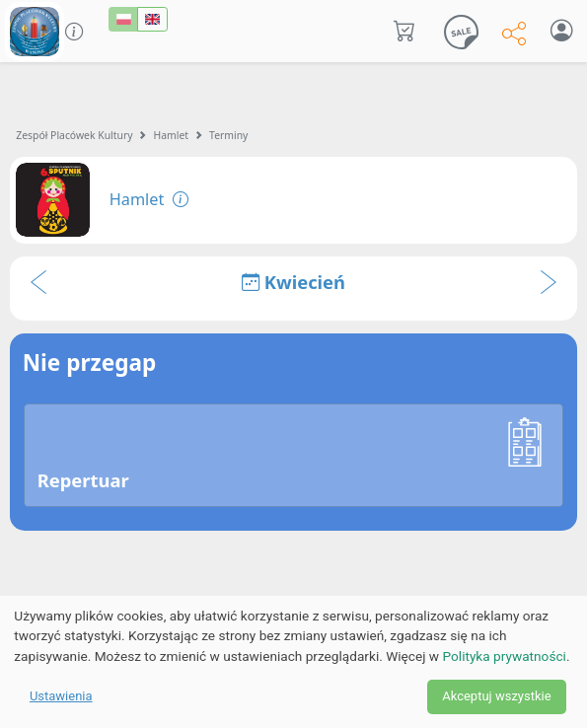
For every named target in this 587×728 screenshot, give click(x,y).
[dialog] (293, 662)
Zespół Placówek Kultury (74, 135)
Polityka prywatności (505, 656)
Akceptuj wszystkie (496, 696)
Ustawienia (61, 696)
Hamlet (172, 135)
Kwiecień (293, 282)
